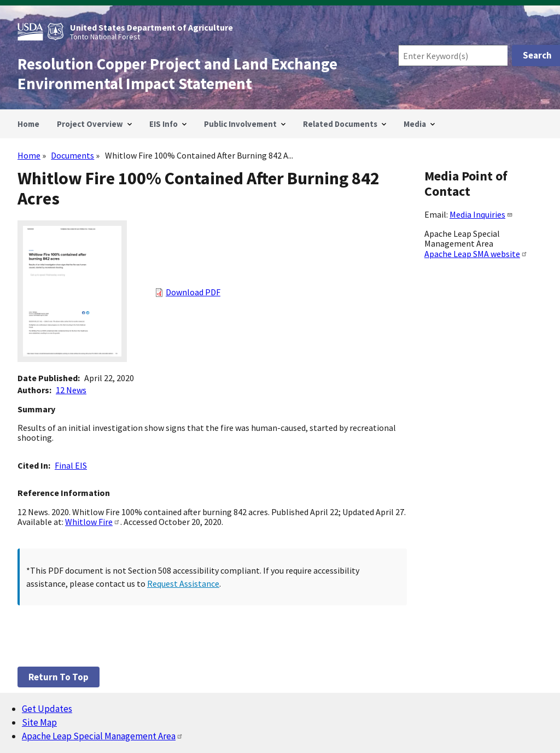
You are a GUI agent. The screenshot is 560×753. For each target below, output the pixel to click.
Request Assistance (183, 583)
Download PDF (193, 292)
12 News (71, 390)
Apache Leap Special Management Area (103, 736)
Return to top (59, 677)
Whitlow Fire (93, 522)
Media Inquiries (481, 214)
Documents (72, 155)
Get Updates (47, 709)
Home (29, 155)
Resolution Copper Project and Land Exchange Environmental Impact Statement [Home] (177, 74)
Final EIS (71, 465)
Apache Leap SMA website (476, 254)
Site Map (39, 722)
